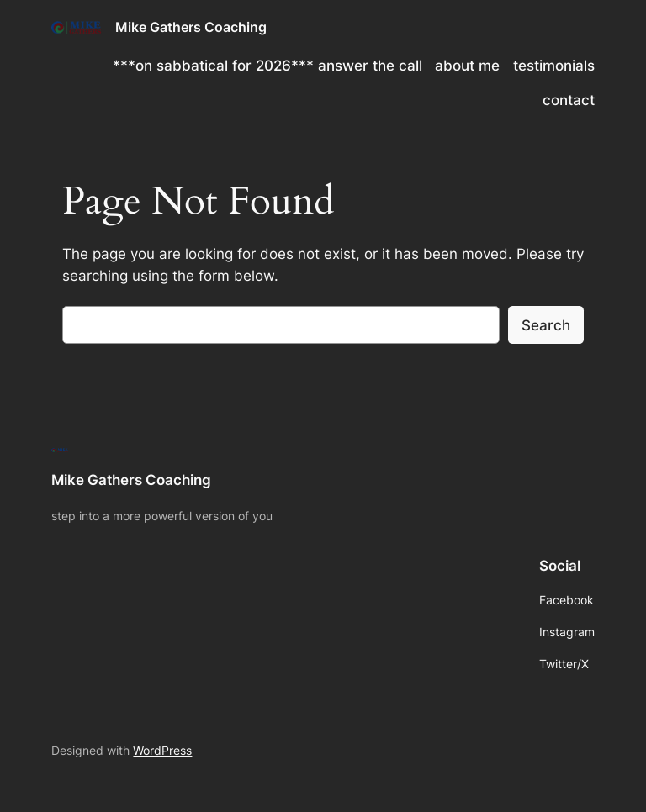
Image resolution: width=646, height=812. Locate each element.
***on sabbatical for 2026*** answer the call (267, 66)
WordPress (162, 750)
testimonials (554, 66)
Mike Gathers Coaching (191, 27)
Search (546, 325)
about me (467, 66)
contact (569, 100)
